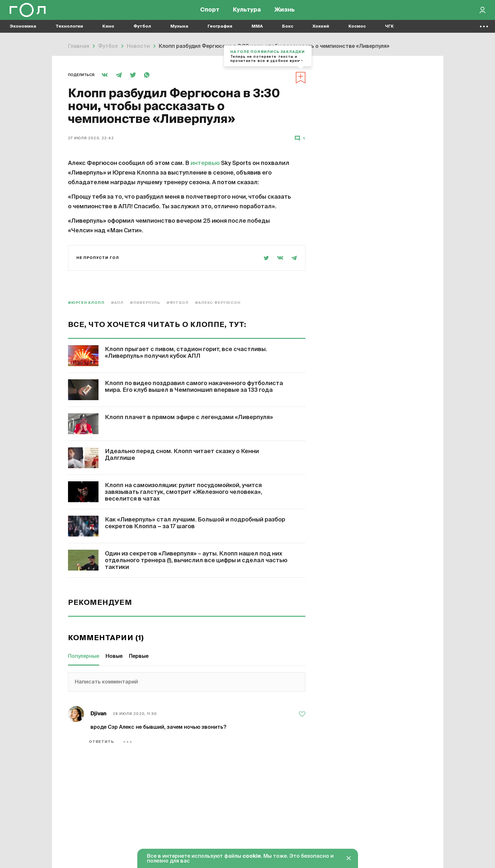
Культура (247, 13)
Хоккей (321, 32)
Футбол (142, 32)
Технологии (69, 32)
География (220, 32)
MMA (257, 32)
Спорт (210, 13)
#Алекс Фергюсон (218, 303)
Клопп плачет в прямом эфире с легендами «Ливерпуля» (189, 417)
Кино (108, 32)
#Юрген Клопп (86, 303)
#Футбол (178, 303)
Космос (357, 32)
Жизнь (285, 13)
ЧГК (389, 32)
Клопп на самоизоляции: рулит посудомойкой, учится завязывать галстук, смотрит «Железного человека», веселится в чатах (183, 492)
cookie (252, 856)
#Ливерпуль (145, 303)
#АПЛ (117, 303)
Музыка (179, 32)
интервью (206, 163)
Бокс (288, 32)
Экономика (23, 32)
